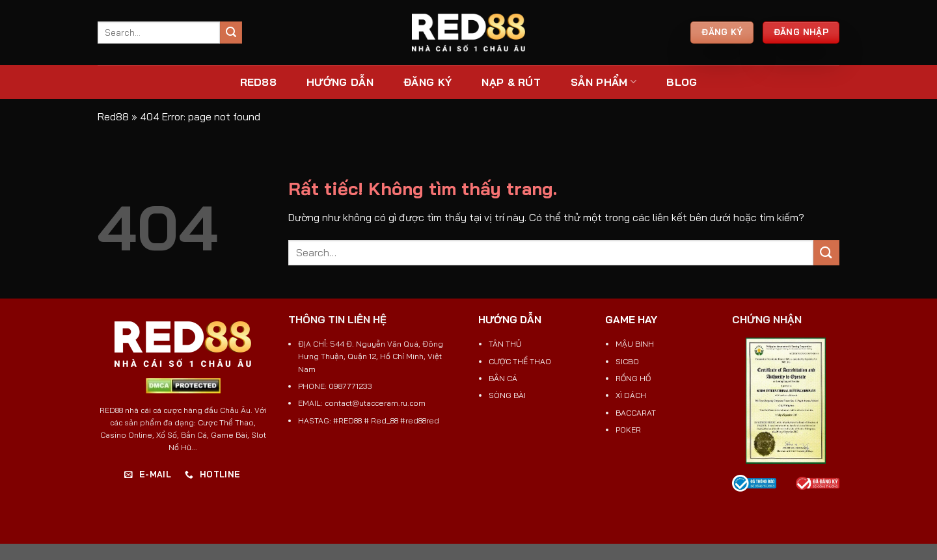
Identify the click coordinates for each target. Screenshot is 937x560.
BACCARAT (636, 413)
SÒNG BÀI (507, 395)
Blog (682, 82)
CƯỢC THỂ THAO (520, 361)
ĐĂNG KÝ (428, 82)
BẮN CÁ (503, 378)
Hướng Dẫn (340, 82)
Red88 (113, 116)
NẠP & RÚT (511, 82)
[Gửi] (231, 33)
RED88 (259, 82)
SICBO (627, 361)
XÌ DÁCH (631, 395)
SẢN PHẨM (604, 82)
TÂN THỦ (505, 344)
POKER (628, 430)
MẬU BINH (635, 344)
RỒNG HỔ (633, 378)
